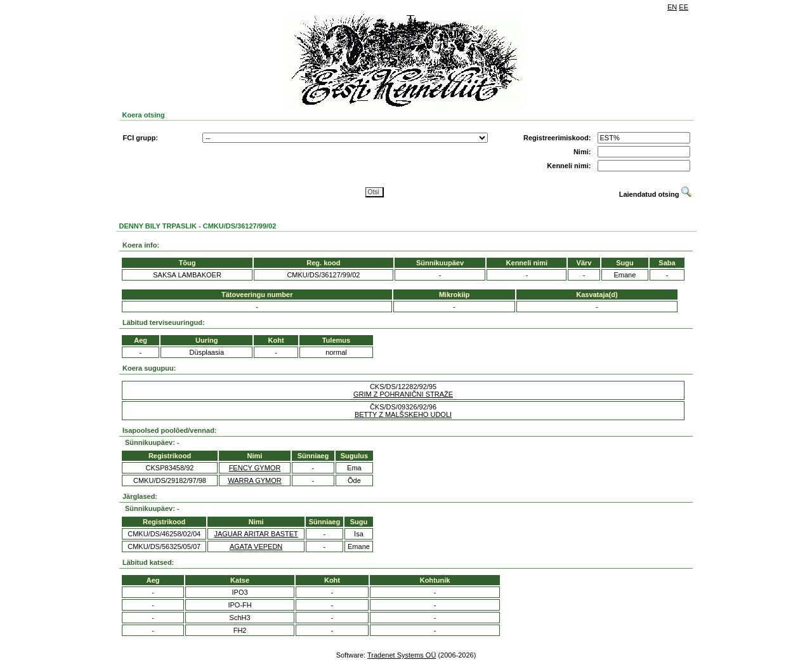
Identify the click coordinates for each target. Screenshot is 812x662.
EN (672, 7)
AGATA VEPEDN (256, 546)
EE (684, 7)
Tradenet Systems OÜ (402, 655)
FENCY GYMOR (255, 468)
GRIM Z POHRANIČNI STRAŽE (403, 394)
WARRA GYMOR (255, 480)
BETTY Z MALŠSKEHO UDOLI (403, 414)
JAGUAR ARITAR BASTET (256, 534)
